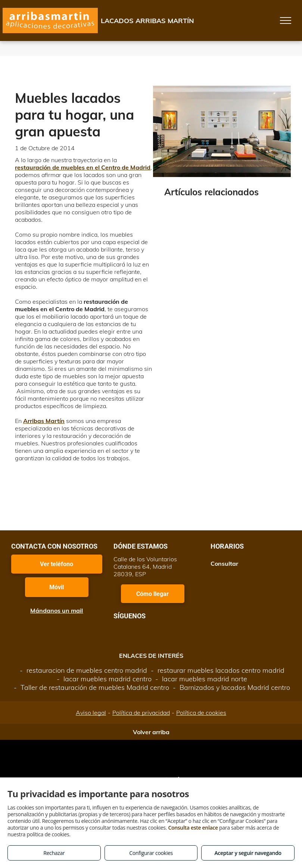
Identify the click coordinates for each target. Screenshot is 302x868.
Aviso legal (91, 713)
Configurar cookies (151, 853)
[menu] (286, 20)
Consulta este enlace (193, 828)
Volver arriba (151, 732)
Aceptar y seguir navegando (248, 853)
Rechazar (54, 853)
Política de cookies (201, 713)
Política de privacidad (141, 713)
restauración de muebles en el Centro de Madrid (83, 167)
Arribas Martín (44, 421)
